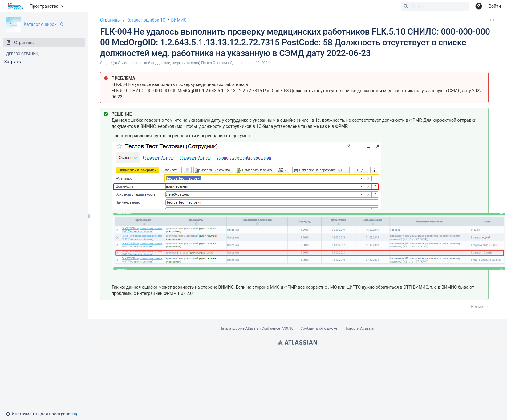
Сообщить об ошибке (319, 328)
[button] (44, 414)
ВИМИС (179, 20)
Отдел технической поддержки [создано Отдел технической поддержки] (144, 63)
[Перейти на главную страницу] (15, 6)
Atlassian (297, 342)
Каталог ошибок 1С (43, 24)
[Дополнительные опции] (492, 20)
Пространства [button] (44, 6)
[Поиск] (406, 6)
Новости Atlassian (360, 328)
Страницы (110, 20)
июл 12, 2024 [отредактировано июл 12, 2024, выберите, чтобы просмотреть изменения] (259, 63)
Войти (495, 6)
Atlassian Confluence (263, 328)
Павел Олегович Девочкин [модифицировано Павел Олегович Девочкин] (224, 63)
